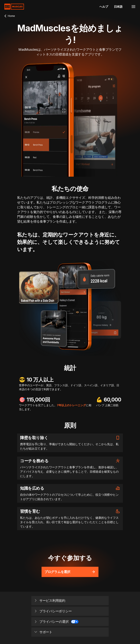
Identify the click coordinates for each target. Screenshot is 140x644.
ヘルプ (104, 7)
